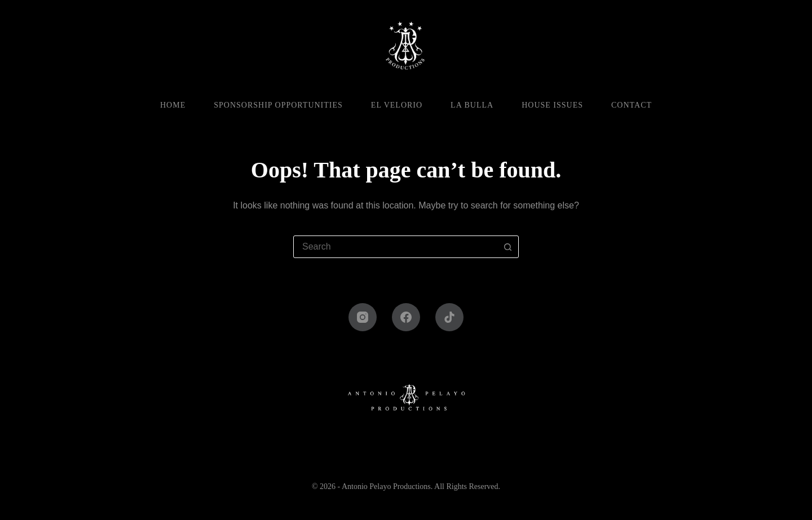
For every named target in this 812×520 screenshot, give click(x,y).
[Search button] (507, 247)
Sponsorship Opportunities (278, 105)
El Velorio (397, 105)
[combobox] (395, 247)
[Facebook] (406, 317)
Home (173, 105)
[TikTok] (449, 317)
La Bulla (472, 105)
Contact (632, 105)
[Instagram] (363, 317)
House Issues (552, 105)
